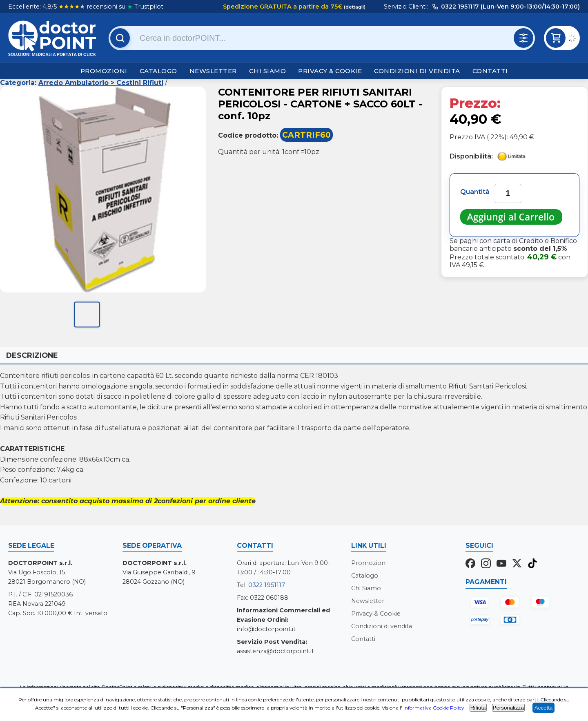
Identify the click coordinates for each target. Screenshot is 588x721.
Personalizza (508, 708)
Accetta (543, 708)
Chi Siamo (268, 71)
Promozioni (104, 71)
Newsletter (213, 71)
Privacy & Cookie (330, 71)
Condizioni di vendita (417, 71)
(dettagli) (354, 7)
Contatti (490, 71)
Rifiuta (478, 708)
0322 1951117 (267, 585)
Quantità (475, 192)
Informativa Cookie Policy (434, 708)
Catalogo (158, 71)
